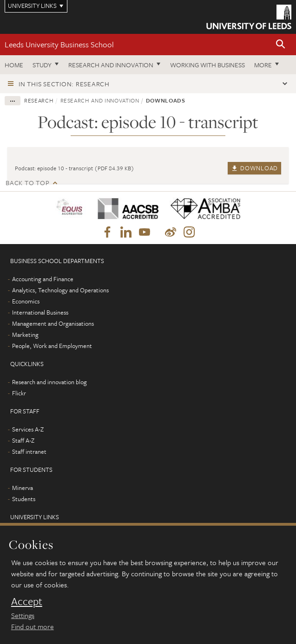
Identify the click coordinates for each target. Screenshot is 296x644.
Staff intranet (29, 451)
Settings (23, 615)
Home (14, 65)
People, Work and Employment (52, 346)
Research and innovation (111, 65)
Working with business (207, 65)
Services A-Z (28, 429)
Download (254, 168)
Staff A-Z (23, 440)
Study (42, 65)
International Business (40, 312)
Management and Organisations (53, 323)
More (263, 65)
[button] (281, 45)
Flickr (19, 393)
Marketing (25, 335)
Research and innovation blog (49, 382)
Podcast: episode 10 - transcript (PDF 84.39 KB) (75, 168)
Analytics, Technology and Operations (60, 290)
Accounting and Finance (43, 279)
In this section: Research (64, 84)
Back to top (27, 183)
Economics (26, 301)
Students (24, 499)
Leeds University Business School (59, 44)
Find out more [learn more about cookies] (33, 626)
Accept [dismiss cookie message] (27, 601)
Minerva (23, 488)
